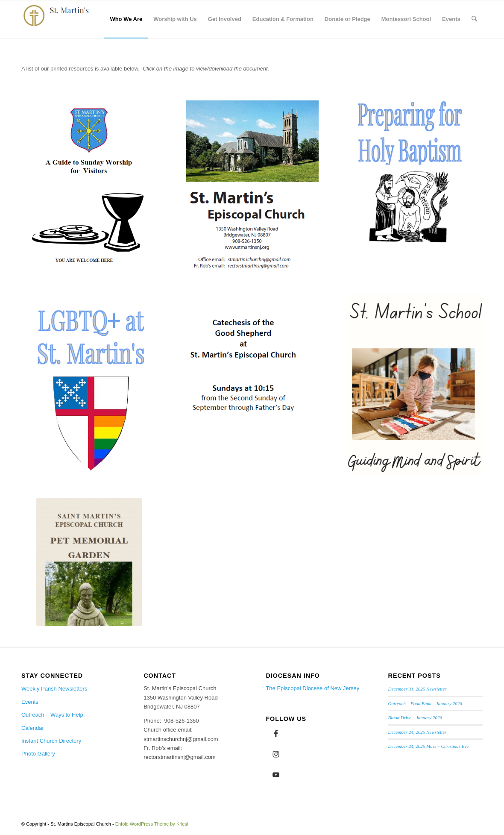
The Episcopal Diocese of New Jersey (312, 688)
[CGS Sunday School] (252, 365)
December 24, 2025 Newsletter (418, 732)
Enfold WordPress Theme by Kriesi (152, 824)
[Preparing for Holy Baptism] (415, 177)
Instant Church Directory (51, 741)
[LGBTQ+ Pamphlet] (89, 385)
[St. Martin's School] (415, 385)
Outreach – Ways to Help (52, 715)
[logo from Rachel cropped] (59, 19)
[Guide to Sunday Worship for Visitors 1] (89, 184)
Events (30, 702)
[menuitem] (126, 19)
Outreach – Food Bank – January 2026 (425, 703)
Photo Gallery (38, 754)
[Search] (474, 19)
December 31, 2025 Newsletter (418, 689)
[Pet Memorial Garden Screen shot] (89, 562)
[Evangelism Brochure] (252, 186)
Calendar (33, 728)
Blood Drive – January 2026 (415, 717)
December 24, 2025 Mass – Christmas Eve (429, 746)
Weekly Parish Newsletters (54, 689)
